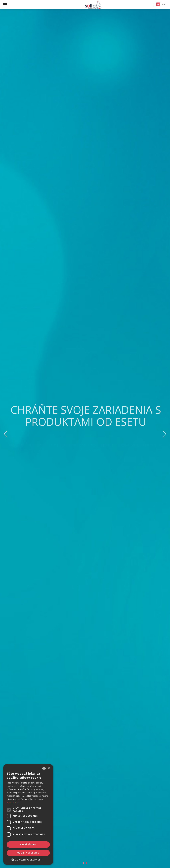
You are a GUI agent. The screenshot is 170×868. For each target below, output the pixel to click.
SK (158, 4)
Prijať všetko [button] (28, 844)
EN (164, 4)
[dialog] (28, 814)
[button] (28, 860)
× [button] (49, 768)
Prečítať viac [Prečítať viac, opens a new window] (13, 803)
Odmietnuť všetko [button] (28, 853)
